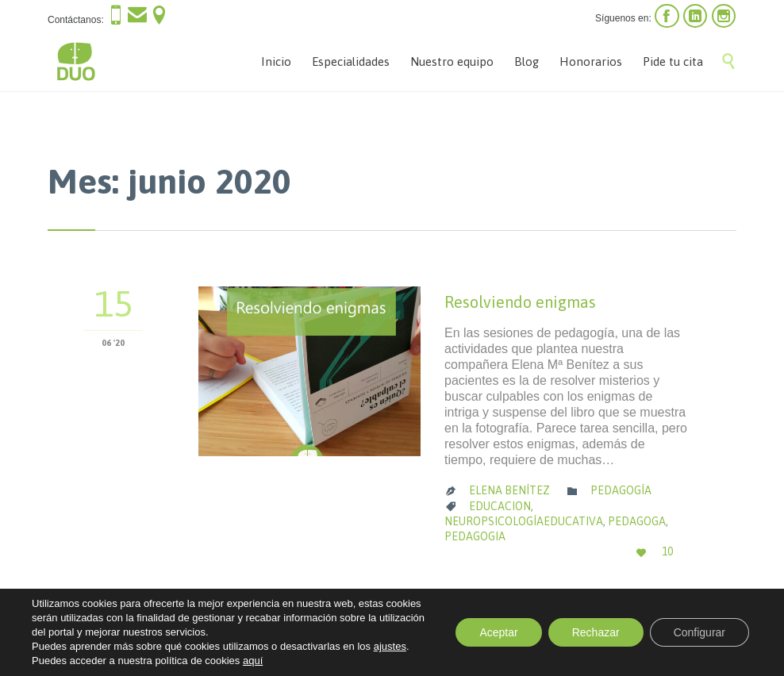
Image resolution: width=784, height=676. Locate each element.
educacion (500, 506)
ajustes (390, 646)
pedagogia (475, 536)
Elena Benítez (509, 490)
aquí (253, 661)
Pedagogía (621, 490)
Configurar (699, 632)
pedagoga (637, 521)
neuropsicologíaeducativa (524, 521)
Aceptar (498, 632)
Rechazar (596, 632)
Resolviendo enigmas (520, 302)
